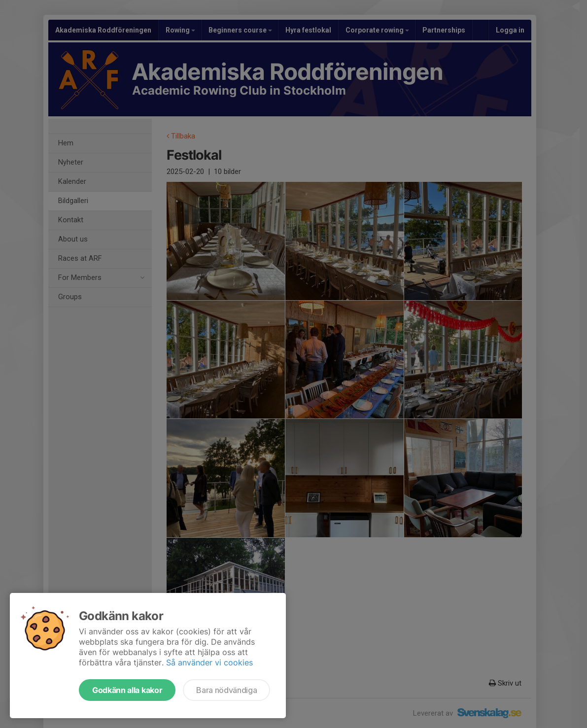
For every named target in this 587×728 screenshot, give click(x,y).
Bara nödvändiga (226, 690)
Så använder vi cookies (209, 662)
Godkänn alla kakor (127, 690)
